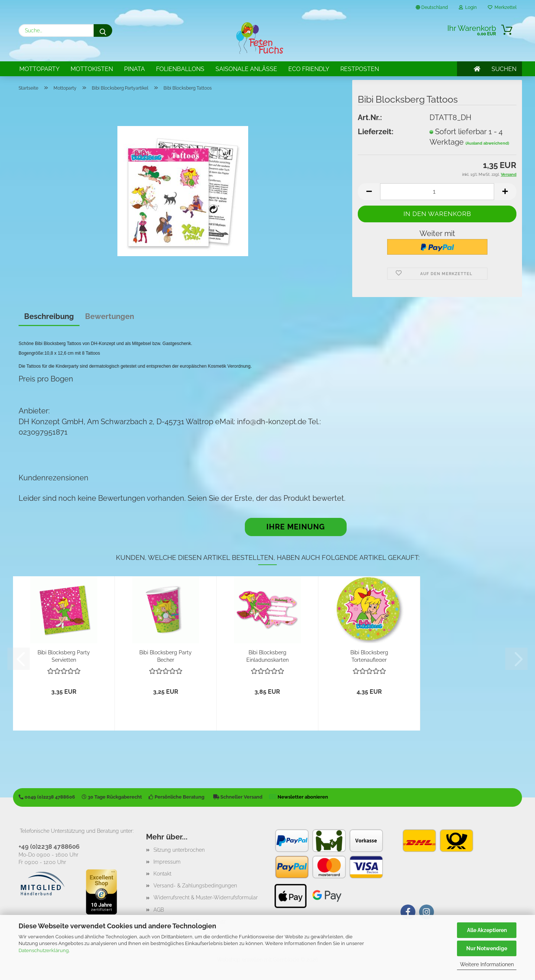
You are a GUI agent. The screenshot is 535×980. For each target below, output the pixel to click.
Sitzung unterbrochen (179, 850)
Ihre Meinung (296, 527)
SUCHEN (504, 69)
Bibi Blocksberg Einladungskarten (267, 656)
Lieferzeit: (376, 132)
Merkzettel (502, 7)
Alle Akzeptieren (487, 930)
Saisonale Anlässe (246, 69)
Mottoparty (39, 69)
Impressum (167, 862)
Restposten (360, 69)
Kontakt (162, 874)
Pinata (134, 69)
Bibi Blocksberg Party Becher (166, 656)
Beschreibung (49, 316)
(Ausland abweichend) (487, 143)
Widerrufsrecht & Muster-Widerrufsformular (206, 897)
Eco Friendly (309, 69)
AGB (159, 910)
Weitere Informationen (487, 964)
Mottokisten (92, 69)
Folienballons (180, 69)
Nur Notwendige (487, 948)
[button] (369, 192)
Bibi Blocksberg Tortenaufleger (369, 656)
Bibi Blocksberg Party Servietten (64, 656)
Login (468, 7)
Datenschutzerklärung (44, 950)
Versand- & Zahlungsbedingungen (195, 886)
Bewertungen (110, 316)
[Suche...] (103, 30)
